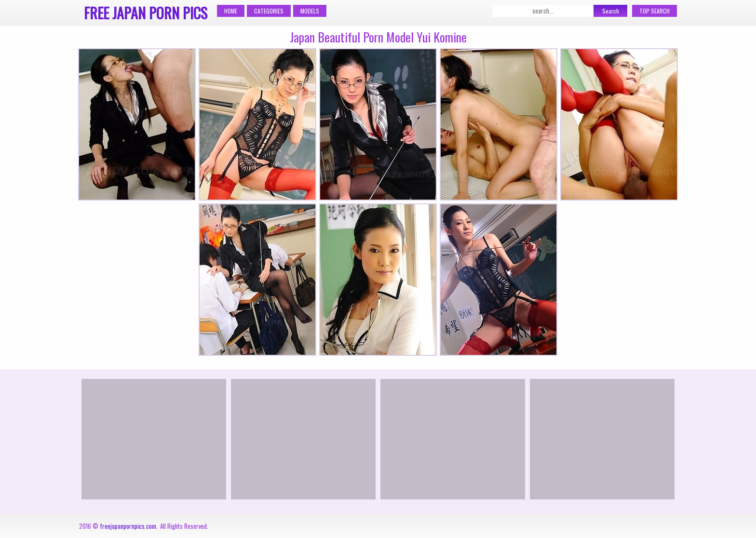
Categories (269, 11)
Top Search (655, 11)
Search (611, 11)
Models (310, 11)
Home (231, 11)
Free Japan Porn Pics (146, 13)
